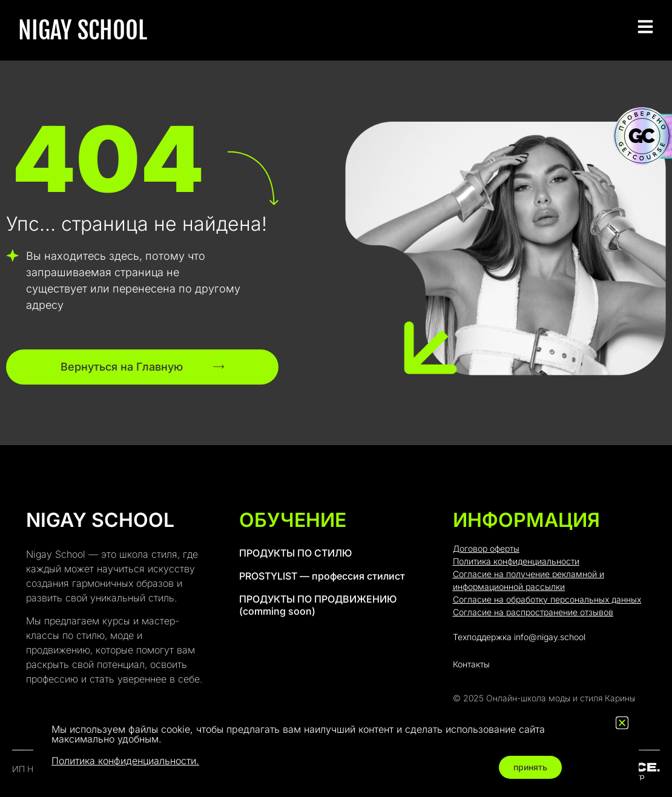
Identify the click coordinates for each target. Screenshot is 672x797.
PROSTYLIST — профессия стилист (322, 576)
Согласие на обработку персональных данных (547, 599)
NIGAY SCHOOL (83, 30)
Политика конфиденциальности (516, 561)
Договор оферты (486, 548)
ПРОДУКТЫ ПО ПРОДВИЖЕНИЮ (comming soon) (318, 605)
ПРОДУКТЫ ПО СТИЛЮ (295, 553)
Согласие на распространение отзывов (533, 612)
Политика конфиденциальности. (125, 761)
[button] (622, 723)
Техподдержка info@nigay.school (519, 637)
